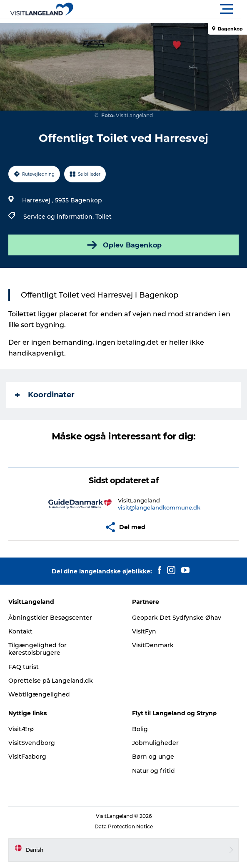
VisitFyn (144, 631)
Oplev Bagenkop (123, 245)
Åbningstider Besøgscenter (50, 618)
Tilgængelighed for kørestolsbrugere (37, 649)
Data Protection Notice (124, 826)
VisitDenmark (153, 645)
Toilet (104, 217)
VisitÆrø (21, 729)
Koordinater (45, 395)
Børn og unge (153, 757)
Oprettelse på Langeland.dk (51, 681)
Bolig (140, 729)
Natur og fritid (153, 771)
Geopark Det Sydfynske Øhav (177, 618)
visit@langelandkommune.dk (159, 507)
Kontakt (20, 631)
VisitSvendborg (32, 743)
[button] (161, 9)
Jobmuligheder (155, 743)
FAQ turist (24, 667)
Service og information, (59, 217)
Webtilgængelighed (39, 694)
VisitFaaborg (27, 757)
